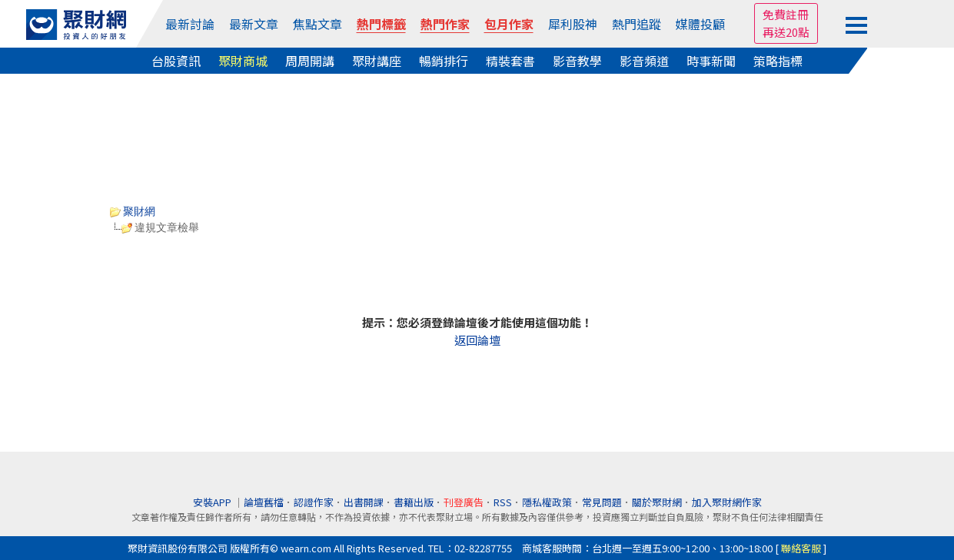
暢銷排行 (444, 61)
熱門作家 (445, 24)
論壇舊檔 (264, 502)
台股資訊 (176, 61)
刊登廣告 (464, 502)
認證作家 (314, 502)
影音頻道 (644, 61)
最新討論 (190, 24)
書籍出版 (414, 502)
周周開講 (310, 61)
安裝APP (213, 502)
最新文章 (254, 24)
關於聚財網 (657, 502)
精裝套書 (510, 61)
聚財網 (133, 211)
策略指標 (778, 61)
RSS (503, 502)
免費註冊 (786, 14)
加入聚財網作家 (727, 502)
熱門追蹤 (637, 24)
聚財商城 (243, 61)
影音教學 (577, 61)
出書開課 (364, 502)
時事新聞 (711, 61)
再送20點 (786, 32)
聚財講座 (377, 61)
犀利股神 (573, 24)
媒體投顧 (700, 24)
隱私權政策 (547, 502)
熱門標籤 (381, 24)
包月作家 (509, 24)
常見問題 (602, 502)
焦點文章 (317, 24)
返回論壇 (477, 340)
